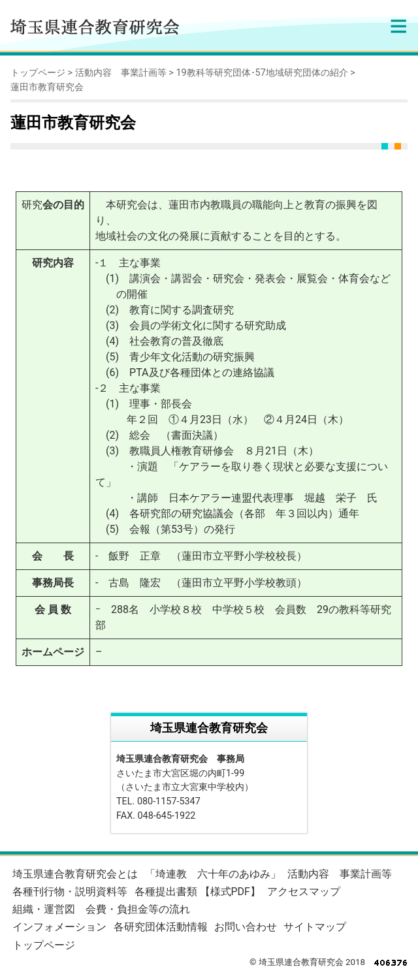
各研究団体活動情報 (161, 927)
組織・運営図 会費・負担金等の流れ (101, 909)
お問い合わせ (246, 927)
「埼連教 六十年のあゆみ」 (213, 874)
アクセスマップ (304, 892)
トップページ (38, 73)
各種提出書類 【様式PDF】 (198, 892)
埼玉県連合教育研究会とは (75, 874)
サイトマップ (315, 927)
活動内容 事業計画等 (121, 73)
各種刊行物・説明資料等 (70, 892)
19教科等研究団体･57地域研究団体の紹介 (262, 73)
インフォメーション (59, 927)
